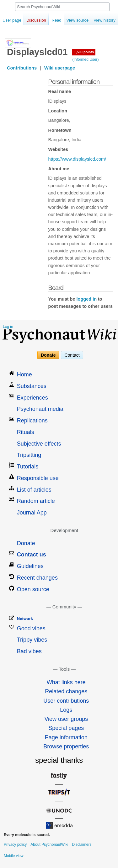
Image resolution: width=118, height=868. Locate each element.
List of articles (34, 490)
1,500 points (84, 52)
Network (25, 619)
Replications (32, 421)
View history (101, 20)
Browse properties (66, 747)
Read (53, 20)
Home (24, 375)
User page (12, 20)
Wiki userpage (60, 68)
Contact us (32, 555)
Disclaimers (82, 845)
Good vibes (31, 628)
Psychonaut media (40, 409)
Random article (36, 501)
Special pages (66, 728)
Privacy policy (15, 845)
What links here (66, 682)
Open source (33, 589)
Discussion (36, 20)
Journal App (32, 513)
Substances (32, 386)
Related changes (66, 691)
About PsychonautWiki (49, 845)
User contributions (66, 701)
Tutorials (28, 467)
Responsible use (38, 478)
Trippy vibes (32, 640)
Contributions (22, 68)
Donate (48, 355)
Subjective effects (39, 444)
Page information (66, 737)
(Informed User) (85, 59)
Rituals (26, 432)
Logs (66, 710)
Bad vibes (29, 651)
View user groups (66, 719)
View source (74, 20)
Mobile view (14, 856)
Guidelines (30, 566)
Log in (8, 327)
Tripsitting (29, 455)
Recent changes (37, 578)
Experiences (32, 398)
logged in (87, 299)
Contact (72, 355)
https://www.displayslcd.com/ (77, 159)
